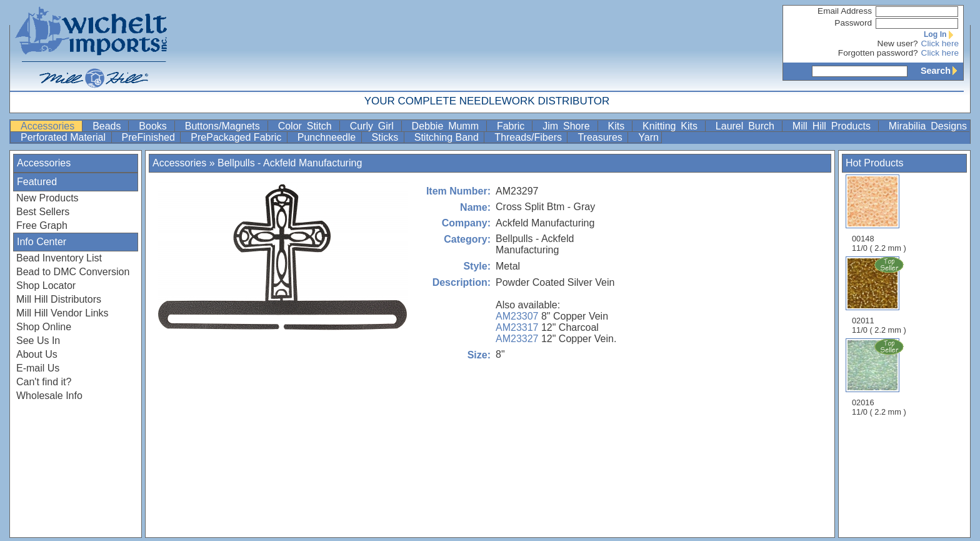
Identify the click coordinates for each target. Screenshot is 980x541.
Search (942, 71)
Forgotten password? (878, 53)
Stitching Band (448, 137)
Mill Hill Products (834, 126)
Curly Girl (374, 126)
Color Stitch (307, 126)
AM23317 (517, 327)
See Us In (38, 341)
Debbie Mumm (448, 126)
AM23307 (517, 316)
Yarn (648, 137)
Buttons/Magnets (225, 126)
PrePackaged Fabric (237, 137)
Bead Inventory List (59, 258)
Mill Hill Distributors (59, 299)
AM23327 (517, 339)
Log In (941, 34)
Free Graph (42, 225)
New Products (47, 198)
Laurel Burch (747, 126)
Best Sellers (43, 212)
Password (853, 23)
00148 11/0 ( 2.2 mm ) (879, 214)
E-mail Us (38, 368)
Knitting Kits (672, 126)
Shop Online (44, 327)
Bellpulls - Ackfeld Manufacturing (290, 163)
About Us (37, 354)
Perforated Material (65, 137)
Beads (109, 126)
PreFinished (150, 137)
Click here (940, 43)
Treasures (601, 137)
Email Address (845, 11)
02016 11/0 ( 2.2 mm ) (880, 377)
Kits (619, 126)
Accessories (50, 126)
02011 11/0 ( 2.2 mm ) (880, 295)
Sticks (387, 137)
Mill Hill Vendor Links (62, 313)
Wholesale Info (49, 396)
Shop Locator (46, 286)
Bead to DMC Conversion (73, 272)
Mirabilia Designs (928, 126)
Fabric (513, 126)
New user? (898, 43)
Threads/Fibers (529, 137)
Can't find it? (44, 382)
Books (155, 126)
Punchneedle (328, 137)
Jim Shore (568, 126)
